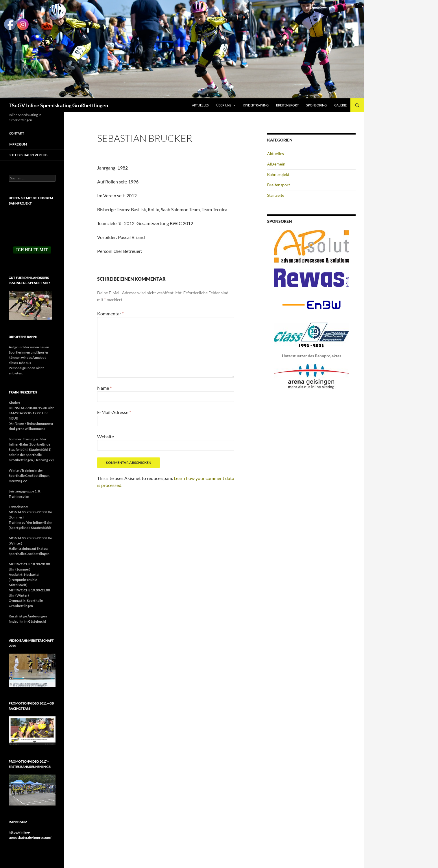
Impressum (18, 144)
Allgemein (276, 164)
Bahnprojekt (278, 174)
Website (106, 436)
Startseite (276, 195)
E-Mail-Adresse (114, 412)
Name (104, 388)
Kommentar (110, 313)
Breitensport (287, 105)
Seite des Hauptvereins (28, 155)
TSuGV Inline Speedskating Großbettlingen (58, 105)
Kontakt (16, 133)
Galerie (340, 105)
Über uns (224, 105)
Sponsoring (316, 105)
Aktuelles (200, 105)
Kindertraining (256, 105)
